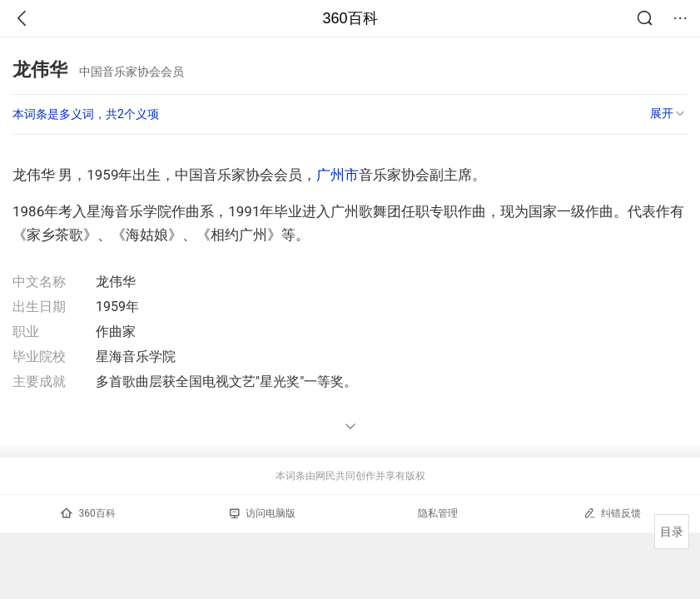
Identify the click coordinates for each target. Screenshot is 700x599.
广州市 (338, 175)
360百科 (350, 18)
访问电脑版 (263, 513)
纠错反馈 (612, 513)
